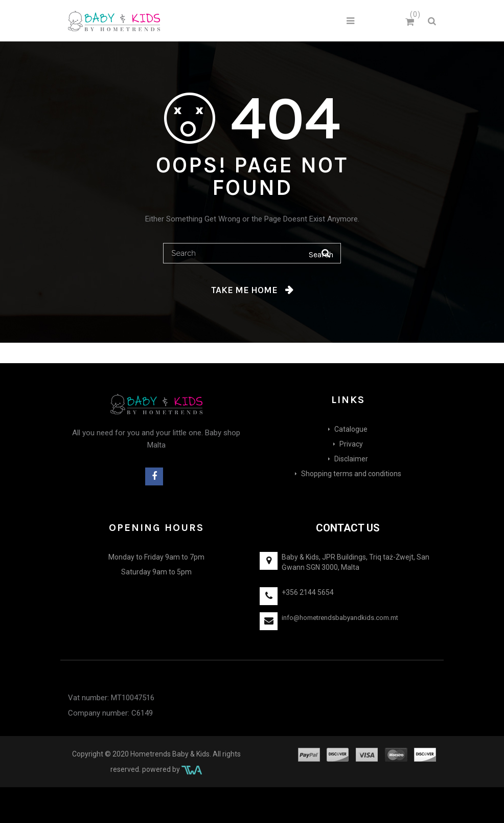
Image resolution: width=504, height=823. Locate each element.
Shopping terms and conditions (351, 474)
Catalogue (351, 429)
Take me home (244, 290)
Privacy (351, 444)
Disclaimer (351, 459)
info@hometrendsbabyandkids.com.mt (340, 618)
